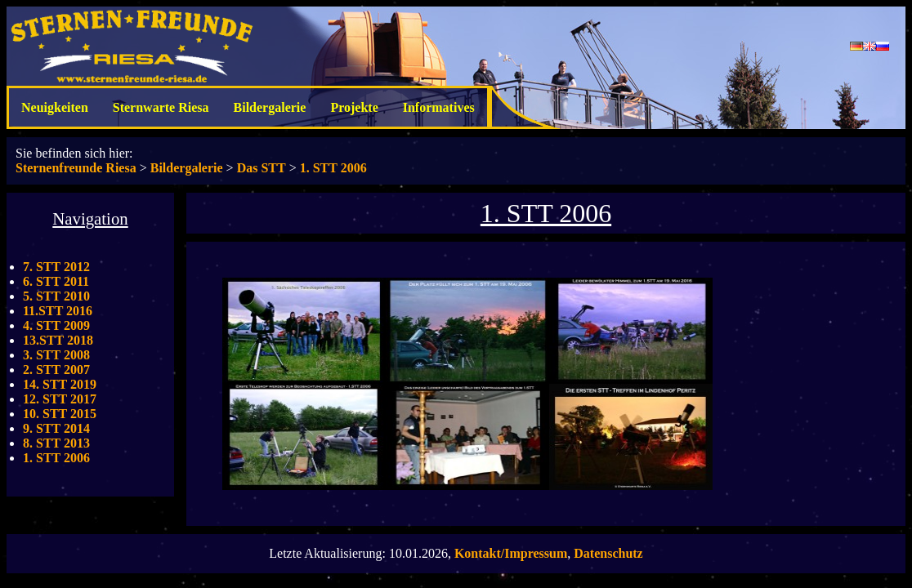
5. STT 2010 (56, 296)
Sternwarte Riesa (161, 107)
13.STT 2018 (58, 340)
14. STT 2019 (60, 384)
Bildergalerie (270, 107)
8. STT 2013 (56, 443)
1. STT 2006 (333, 168)
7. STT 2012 (56, 267)
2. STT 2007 (56, 370)
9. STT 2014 (56, 428)
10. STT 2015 (60, 414)
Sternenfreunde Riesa (76, 168)
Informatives (439, 107)
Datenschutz (608, 553)
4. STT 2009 (56, 325)
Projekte (354, 107)
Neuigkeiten (55, 107)
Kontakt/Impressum (511, 553)
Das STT (262, 168)
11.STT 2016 (58, 311)
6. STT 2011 (56, 281)
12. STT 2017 (60, 399)
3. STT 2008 (56, 355)
